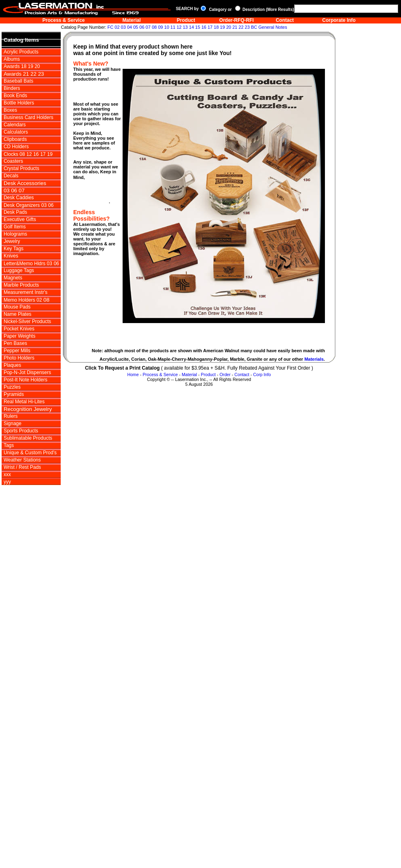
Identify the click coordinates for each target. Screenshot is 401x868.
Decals (11, 176)
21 (235, 27)
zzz (8, 489)
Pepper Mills (17, 351)
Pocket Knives (19, 329)
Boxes (10, 110)
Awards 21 (17, 74)
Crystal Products (21, 168)
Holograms (15, 234)
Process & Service (64, 20)
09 (160, 27)
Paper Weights (20, 336)
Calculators (16, 132)
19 (223, 27)
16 (204, 27)
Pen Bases (15, 343)
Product (186, 20)
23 (247, 27)
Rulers (11, 416)
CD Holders (16, 147)
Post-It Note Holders (25, 380)
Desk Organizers (22, 205)
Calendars (15, 125)
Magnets (13, 278)
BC (254, 27)
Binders (12, 88)
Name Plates (18, 314)
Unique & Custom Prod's (30, 453)
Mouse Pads (17, 307)
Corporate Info (339, 20)
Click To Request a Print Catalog (122, 368)
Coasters (13, 161)
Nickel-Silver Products (27, 321)
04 (129, 27)
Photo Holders (19, 358)
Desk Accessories (25, 183)
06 (142, 27)
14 (191, 27)
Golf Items (15, 227)
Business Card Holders (29, 117)
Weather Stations (22, 460)
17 (210, 27)
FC (111, 27)
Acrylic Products (21, 52)
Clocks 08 (14, 154)
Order (225, 374)
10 (167, 27)
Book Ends (15, 96)
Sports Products (21, 431)
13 (185, 27)
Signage (13, 423)
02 (117, 27)
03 (123, 27)
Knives (11, 256)
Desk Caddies (19, 198)
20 (229, 27)
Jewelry (12, 241)
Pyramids (14, 394)
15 (197, 27)
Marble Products (21, 285)
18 (216, 27)
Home (133, 374)
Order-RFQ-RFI (237, 20)
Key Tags (14, 249)
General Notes (273, 27)
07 (148, 27)
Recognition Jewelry (28, 409)
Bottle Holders (19, 103)
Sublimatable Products (28, 438)
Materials (314, 359)
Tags (9, 445)
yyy (7, 482)
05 (136, 27)
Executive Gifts (20, 219)
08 (154, 27)
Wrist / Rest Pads (22, 467)
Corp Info (262, 374)
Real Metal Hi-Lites (24, 402)
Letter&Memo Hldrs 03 (28, 264)
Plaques (12, 365)
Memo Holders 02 (23, 300)
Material (131, 20)
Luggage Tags (19, 270)
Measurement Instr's (25, 292)
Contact (285, 20)
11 (173, 27)
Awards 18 (15, 66)
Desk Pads (15, 212)
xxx (7, 474)
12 (179, 27)
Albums (12, 59)
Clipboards (15, 139)
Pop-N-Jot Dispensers (27, 372)
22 (241, 27)
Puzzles (12, 387)
